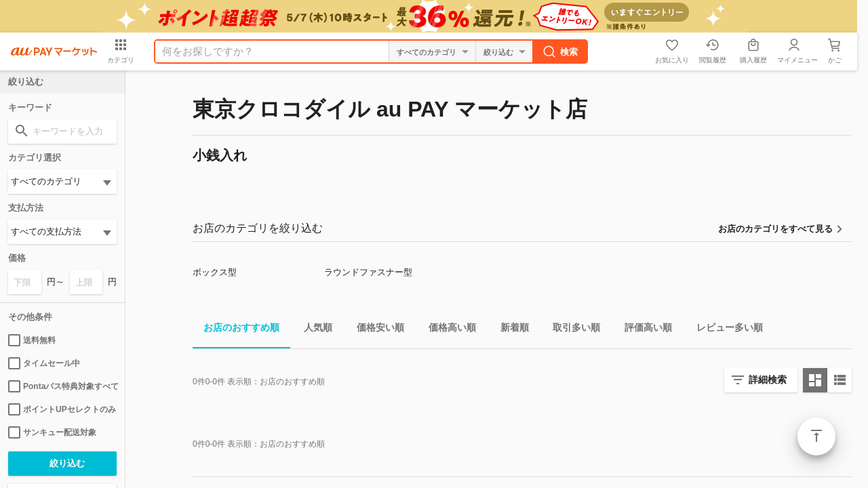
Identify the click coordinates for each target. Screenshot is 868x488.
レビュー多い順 (724, 330)
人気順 (313, 330)
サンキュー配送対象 (52, 432)
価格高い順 (447, 330)
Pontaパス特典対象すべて (62, 386)
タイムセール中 (44, 363)
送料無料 (32, 340)
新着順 (509, 330)
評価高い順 (643, 330)
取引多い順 (571, 330)
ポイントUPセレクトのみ (62, 409)
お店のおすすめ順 (236, 330)
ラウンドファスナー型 (368, 272)
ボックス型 (215, 272)
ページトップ (816, 436)
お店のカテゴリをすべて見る (775, 229)
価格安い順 (375, 330)
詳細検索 (768, 380)
